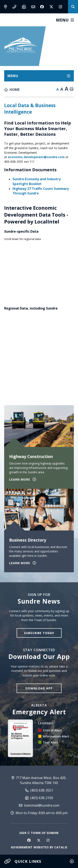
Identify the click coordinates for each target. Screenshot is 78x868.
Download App (39, 688)
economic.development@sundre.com (36, 157)
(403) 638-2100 (39, 798)
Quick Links (23, 861)
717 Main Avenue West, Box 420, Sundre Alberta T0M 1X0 (39, 780)
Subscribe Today (39, 633)
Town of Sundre (21, 45)
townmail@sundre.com (39, 805)
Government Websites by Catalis (39, 847)
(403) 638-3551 (39, 790)
